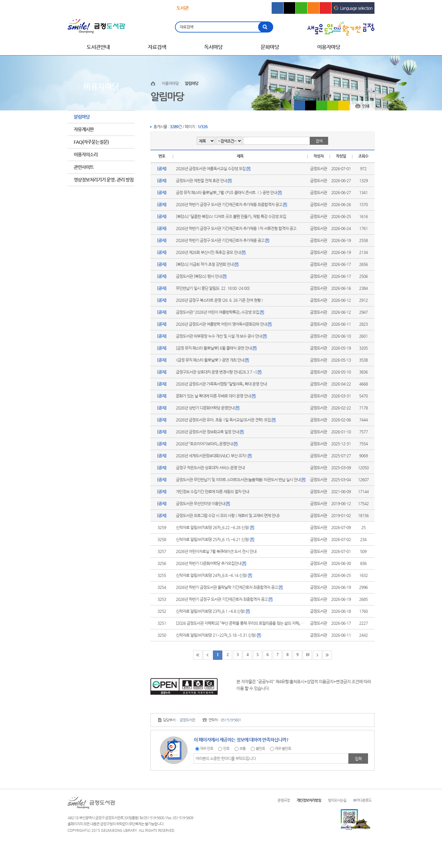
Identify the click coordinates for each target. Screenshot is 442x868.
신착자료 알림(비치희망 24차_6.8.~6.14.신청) (211, 575)
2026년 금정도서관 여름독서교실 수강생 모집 (211, 169)
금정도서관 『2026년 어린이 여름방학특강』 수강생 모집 (217, 312)
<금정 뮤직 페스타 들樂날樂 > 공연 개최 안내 (210, 360)
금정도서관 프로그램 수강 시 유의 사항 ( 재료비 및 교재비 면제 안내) (228, 515)
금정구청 (88, 8)
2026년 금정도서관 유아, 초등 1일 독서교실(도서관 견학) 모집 (223, 420)
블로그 (301, 8)
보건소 (145, 8)
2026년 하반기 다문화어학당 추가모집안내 (209, 563)
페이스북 (277, 8)
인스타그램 (313, 8)
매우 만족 (207, 748)
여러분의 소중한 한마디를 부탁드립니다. (272, 759)
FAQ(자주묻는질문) (91, 142)
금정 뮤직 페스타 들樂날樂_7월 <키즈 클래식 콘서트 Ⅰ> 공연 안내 (226, 192)
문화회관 (218, 8)
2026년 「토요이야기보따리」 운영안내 (204, 444)
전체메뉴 (370, 47)
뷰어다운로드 (362, 800)
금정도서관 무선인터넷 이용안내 (200, 503)
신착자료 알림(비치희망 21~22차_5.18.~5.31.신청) (216, 635)
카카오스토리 (344, 106)
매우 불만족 (283, 748)
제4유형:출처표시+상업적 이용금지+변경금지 (313, 682)
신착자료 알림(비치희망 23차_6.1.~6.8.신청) (210, 611)
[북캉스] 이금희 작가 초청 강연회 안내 (205, 264)
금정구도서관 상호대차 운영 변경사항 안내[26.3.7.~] (216, 372)
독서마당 (213, 47)
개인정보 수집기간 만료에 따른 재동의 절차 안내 (212, 492)
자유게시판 (84, 129)
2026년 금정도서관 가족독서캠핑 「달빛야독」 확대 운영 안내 (221, 384)
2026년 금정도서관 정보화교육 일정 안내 (207, 432)
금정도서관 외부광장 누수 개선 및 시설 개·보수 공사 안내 (219, 336)
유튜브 (325, 8)
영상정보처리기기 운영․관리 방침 (104, 180)
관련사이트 (84, 167)
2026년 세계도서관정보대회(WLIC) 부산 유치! (211, 456)
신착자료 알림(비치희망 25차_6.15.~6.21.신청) (213, 539)
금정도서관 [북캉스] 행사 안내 (199, 276)
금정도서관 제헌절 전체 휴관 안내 (201, 181)
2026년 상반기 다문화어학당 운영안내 (205, 408)
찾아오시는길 (337, 800)
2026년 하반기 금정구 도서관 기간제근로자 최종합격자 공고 (222, 599)
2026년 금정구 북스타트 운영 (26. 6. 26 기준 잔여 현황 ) (219, 300)
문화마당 (270, 47)
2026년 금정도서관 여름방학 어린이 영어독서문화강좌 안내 (221, 324)
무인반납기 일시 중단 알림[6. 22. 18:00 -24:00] (213, 288)
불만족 (260, 748)
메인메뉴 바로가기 (0, 0)
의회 (247, 8)
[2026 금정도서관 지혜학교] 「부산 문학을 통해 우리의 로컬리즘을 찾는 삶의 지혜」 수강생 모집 (247, 623)
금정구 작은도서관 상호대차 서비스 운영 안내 (210, 468)
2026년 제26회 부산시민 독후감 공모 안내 (208, 252)
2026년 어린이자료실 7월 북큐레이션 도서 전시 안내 (216, 551)
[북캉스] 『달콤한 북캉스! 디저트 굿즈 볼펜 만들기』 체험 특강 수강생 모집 (231, 216)
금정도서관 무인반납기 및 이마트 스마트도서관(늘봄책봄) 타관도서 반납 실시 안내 (238, 480)
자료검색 (186, 27)
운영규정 (284, 800)
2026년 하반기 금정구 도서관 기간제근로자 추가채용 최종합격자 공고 (229, 204)
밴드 (333, 106)
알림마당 (82, 117)
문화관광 (117, 8)
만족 (226, 748)
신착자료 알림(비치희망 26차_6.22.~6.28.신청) (213, 527)
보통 (242, 748)
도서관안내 (98, 47)
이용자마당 (329, 47)
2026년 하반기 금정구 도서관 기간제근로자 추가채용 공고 (220, 240)
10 (307, 655)
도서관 (182, 8)
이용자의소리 (86, 154)
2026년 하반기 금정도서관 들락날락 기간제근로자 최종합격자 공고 (227, 587)
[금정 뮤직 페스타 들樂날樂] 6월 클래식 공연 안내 (214, 348)
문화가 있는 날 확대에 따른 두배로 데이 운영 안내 (213, 396)
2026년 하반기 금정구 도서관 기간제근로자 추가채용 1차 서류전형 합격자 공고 (236, 228)
